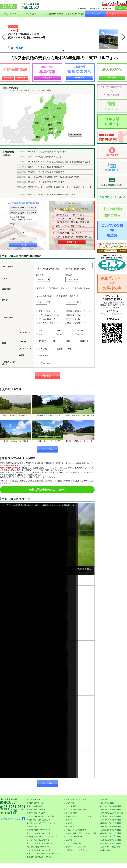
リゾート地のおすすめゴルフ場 (39, 850)
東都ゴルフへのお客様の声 (112, 283)
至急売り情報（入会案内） (37, 813)
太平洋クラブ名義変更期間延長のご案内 (44, 157)
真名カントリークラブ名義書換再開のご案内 (46, 167)
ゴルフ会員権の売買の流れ (76, 810)
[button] (3, 37)
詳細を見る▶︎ (16, 48)
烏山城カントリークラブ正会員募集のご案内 (46, 172)
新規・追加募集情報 (75, 14)
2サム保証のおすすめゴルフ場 (38, 847)
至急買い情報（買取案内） (37, 810)
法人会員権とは (72, 826)
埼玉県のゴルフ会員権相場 (111, 810)
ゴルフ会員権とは (72, 806)
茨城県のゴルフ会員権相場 (111, 830)
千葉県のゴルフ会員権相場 (111, 816)
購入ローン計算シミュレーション (78, 816)
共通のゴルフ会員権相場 (110, 847)
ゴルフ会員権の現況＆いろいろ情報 (40, 816)
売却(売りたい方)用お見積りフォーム (41, 820)
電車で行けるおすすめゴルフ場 (39, 833)
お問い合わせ (121, 8)
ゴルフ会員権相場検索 (53, 14)
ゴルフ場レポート (112, 122)
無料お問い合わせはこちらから (47, 490)
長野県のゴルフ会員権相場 (111, 837)
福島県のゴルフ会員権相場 (111, 820)
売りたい (96, 14)
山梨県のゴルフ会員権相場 (111, 840)
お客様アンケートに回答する (77, 850)
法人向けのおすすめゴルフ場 (38, 840)
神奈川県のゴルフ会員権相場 (112, 813)
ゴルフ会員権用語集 (73, 843)
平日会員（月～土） (58, 288)
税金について (71, 820)
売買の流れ (95, 8)
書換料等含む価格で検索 (21, 220)
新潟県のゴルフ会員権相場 (111, 833)
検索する (23, 245)
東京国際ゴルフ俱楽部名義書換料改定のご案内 (47, 152)
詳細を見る (47, 78)
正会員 (41, 288)
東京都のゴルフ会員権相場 (111, 806)
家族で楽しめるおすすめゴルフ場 (39, 843)
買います (8, 78)
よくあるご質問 (72, 813)
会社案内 (108, 8)
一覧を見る (7, 155)
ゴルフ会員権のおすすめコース (39, 830)
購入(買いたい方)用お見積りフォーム (41, 823)
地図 (48, 90)
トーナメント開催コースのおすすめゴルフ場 (44, 854)
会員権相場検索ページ (35, 803)
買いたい (117, 14)
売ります (22, 78)
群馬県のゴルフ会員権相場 (111, 823)
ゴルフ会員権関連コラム (75, 837)
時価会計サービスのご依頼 (76, 830)
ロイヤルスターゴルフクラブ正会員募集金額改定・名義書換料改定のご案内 (59, 162)
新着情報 (83, 8)
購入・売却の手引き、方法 (76, 799)
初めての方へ (10, 14)
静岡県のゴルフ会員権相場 (111, 843)
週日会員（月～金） (82, 288)
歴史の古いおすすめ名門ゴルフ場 (39, 857)
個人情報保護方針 (108, 803)
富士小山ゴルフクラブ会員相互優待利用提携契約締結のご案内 (54, 177)
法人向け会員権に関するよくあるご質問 (81, 833)
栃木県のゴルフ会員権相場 (111, 826)
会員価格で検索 (17, 217)
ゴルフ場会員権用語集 (112, 230)
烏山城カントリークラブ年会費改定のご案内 (46, 182)
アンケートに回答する (112, 314)
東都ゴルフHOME (34, 799)
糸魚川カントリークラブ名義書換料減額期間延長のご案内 (52, 194)
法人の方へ (31, 14)
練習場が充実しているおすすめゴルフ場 (42, 837)
